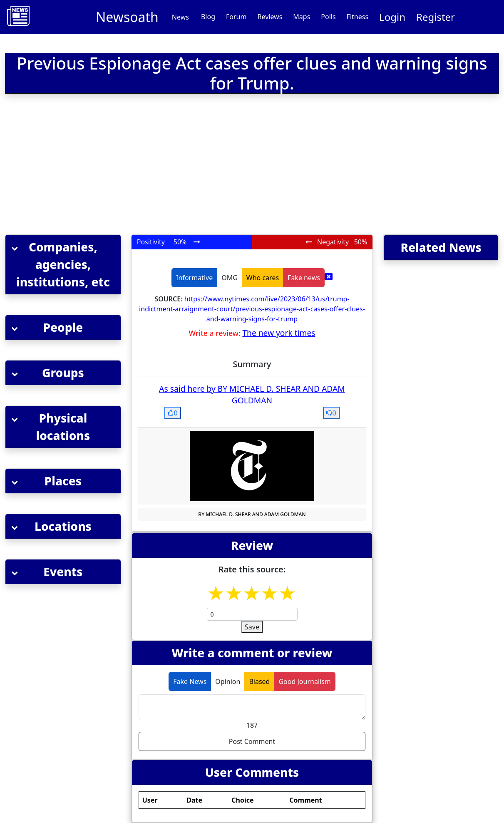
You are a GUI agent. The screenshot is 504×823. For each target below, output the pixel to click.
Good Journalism (304, 681)
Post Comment (252, 741)
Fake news (304, 278)
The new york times (279, 333)
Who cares (263, 278)
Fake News (190, 681)
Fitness (358, 17)
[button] (63, 265)
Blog (208, 17)
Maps (302, 17)
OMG (230, 278)
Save (252, 627)
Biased (259, 681)
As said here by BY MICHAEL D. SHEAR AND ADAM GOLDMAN (252, 395)
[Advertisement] (159, 166)
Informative (194, 278)
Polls (328, 17)
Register (436, 17)
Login (392, 17)
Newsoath (127, 17)
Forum (236, 17)
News (180, 17)
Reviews (270, 17)
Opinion (228, 681)
